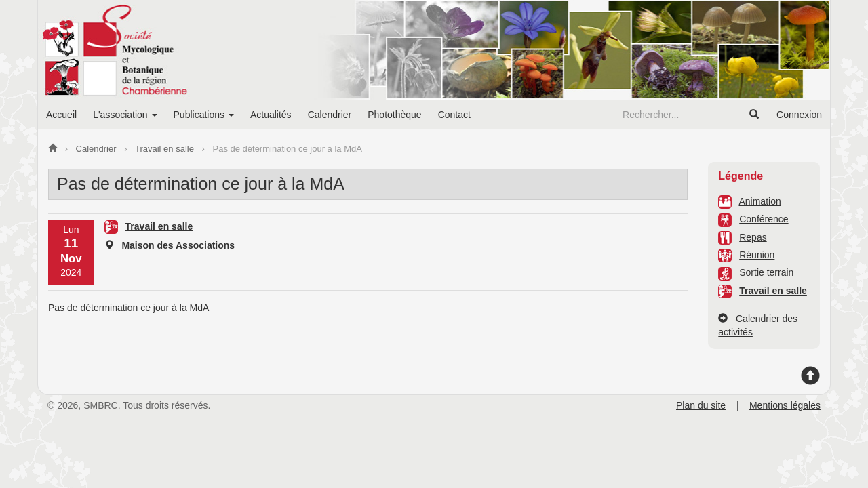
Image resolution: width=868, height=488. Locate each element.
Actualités (271, 115)
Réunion (757, 255)
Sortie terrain (766, 272)
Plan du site (701, 405)
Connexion (799, 115)
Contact (454, 115)
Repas (753, 237)
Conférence (764, 219)
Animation (759, 201)
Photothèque (394, 115)
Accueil (61, 115)
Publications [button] (204, 115)
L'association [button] (125, 115)
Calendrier (330, 115)
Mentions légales (785, 405)
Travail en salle (773, 291)
